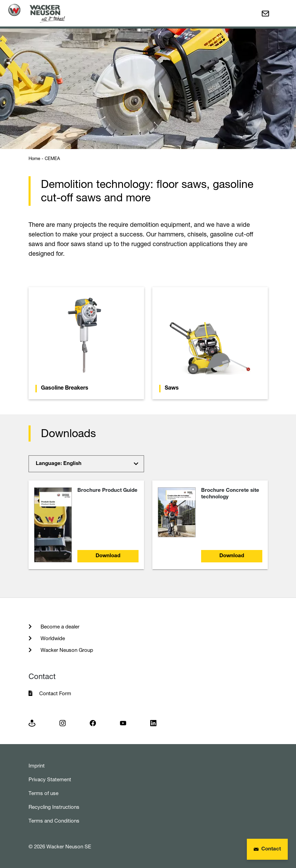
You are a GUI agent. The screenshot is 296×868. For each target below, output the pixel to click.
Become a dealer (59, 627)
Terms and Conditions (54, 821)
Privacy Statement (50, 779)
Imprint (37, 766)
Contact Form (55, 693)
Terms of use (43, 793)
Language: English (59, 464)
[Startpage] (37, 13)
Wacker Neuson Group (66, 650)
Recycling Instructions (54, 807)
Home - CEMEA (44, 158)
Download (108, 556)
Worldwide (52, 638)
